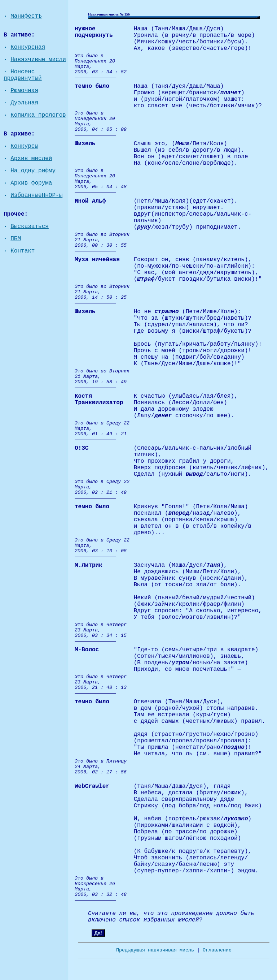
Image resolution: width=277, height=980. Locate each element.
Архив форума (31, 183)
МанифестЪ (26, 16)
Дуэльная (24, 103)
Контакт (23, 251)
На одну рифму (33, 171)
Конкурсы (24, 146)
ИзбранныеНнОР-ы (36, 195)
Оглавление (217, 950)
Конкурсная (28, 47)
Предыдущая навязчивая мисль (155, 950)
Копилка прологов (38, 115)
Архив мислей (31, 159)
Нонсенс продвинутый (23, 75)
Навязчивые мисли (38, 60)
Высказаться (30, 226)
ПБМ (16, 239)
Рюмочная (24, 91)
